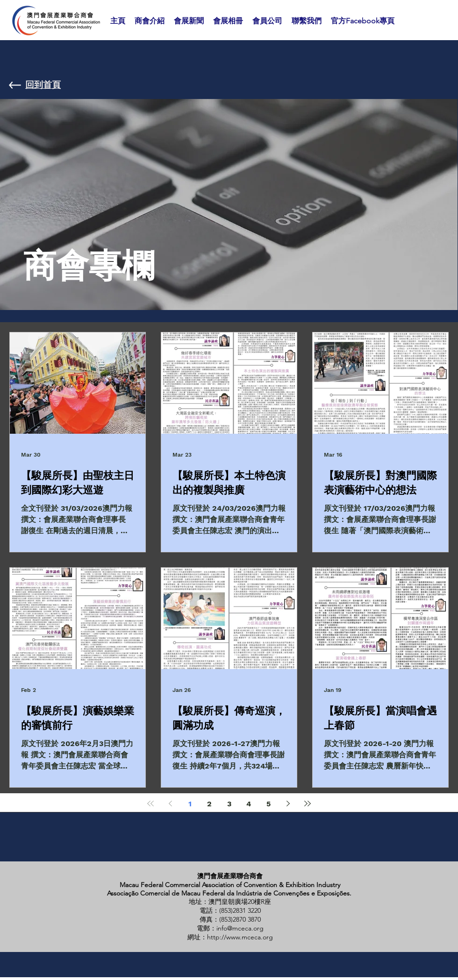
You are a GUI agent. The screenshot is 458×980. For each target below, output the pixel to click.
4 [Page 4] (249, 804)
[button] (150, 21)
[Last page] (308, 804)
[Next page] (288, 804)
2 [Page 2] (209, 804)
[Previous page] (170, 804)
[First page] (150, 804)
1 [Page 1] (190, 804)
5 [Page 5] (268, 804)
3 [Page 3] (229, 804)
